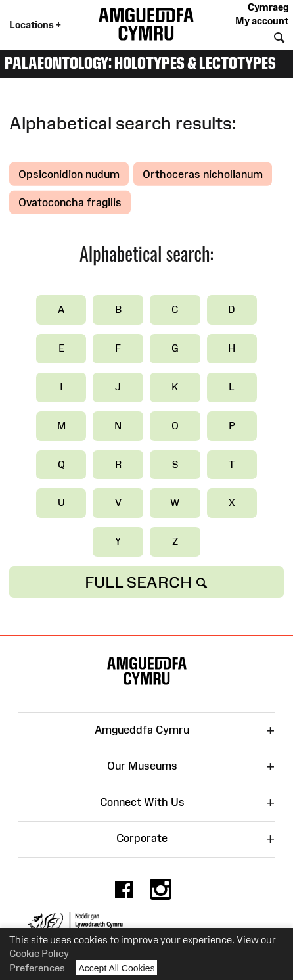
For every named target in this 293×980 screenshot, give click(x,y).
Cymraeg (268, 7)
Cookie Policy (39, 953)
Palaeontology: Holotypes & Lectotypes (140, 63)
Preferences (37, 968)
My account (262, 21)
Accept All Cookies (117, 968)
